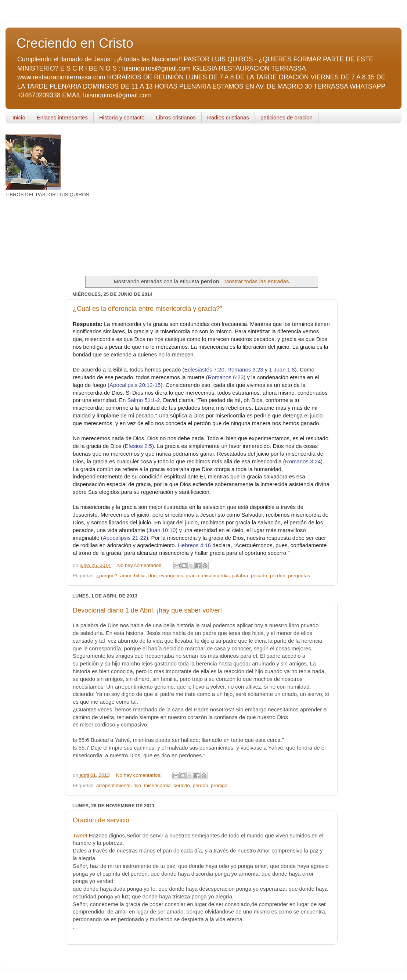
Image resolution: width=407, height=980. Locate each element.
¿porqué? (107, 576)
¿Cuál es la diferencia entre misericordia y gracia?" (147, 309)
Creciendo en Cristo (75, 43)
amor (126, 576)
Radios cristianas (228, 117)
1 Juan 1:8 (282, 369)
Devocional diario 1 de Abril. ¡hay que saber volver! (147, 610)
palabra (240, 576)
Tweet (80, 836)
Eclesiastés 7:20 (204, 369)
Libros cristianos (176, 117)
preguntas (299, 576)
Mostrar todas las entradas (257, 281)
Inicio (19, 117)
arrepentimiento (114, 785)
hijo (137, 785)
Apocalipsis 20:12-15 (135, 385)
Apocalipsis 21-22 (125, 538)
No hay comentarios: (141, 565)
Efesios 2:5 (138, 446)
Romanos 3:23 (245, 369)
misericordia (215, 576)
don (153, 576)
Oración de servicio (101, 820)
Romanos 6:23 (226, 377)
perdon (278, 576)
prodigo (219, 785)
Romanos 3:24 (303, 461)
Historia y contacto (122, 117)
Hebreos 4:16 (194, 545)
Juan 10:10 (162, 530)
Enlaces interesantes (62, 117)
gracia (193, 576)
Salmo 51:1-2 (143, 400)
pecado (259, 576)
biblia (140, 576)
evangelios (171, 576)
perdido (182, 785)
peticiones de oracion (287, 117)
